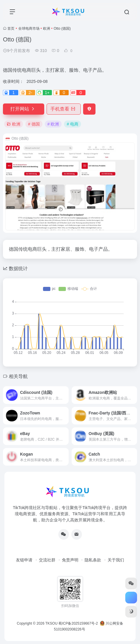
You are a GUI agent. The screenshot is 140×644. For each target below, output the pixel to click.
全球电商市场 (29, 29)
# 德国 (34, 124)
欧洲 (47, 29)
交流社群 (47, 560)
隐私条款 (93, 560)
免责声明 (70, 560)
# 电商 (73, 124)
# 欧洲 (53, 124)
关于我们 (116, 560)
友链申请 (24, 560)
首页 (11, 29)
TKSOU (51, 623)
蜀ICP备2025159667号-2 (78, 623)
